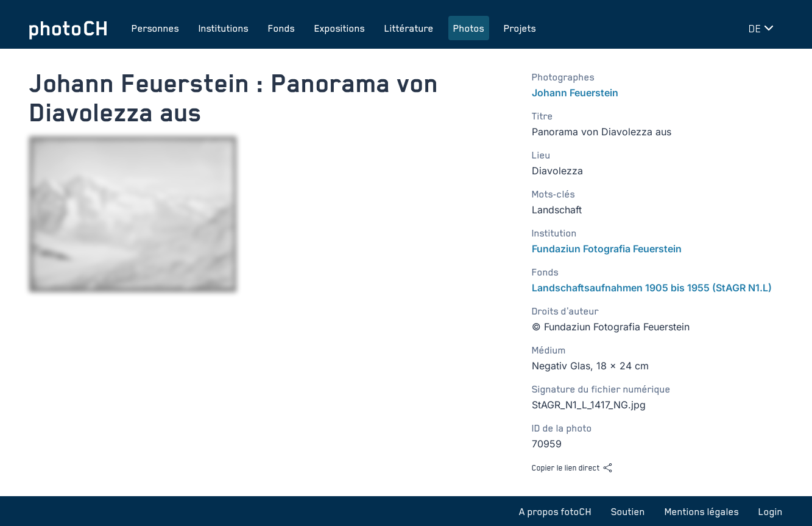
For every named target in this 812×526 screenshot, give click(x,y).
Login (771, 511)
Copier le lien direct (572, 468)
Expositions (340, 28)
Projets (520, 28)
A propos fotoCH (555, 511)
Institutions (224, 28)
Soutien (628, 511)
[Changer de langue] (763, 28)
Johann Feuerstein (575, 93)
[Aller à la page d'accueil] (68, 28)
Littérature (409, 28)
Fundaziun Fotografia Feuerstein (607, 249)
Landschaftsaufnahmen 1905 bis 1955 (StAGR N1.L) (652, 288)
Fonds (281, 28)
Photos (469, 28)
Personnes (155, 28)
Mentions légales (702, 511)
